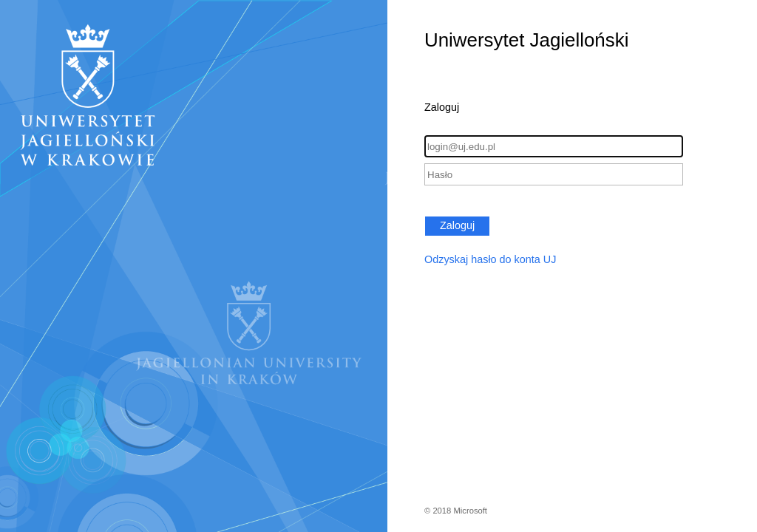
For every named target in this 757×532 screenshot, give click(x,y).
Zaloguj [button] (457, 225)
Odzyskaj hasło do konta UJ (490, 259)
